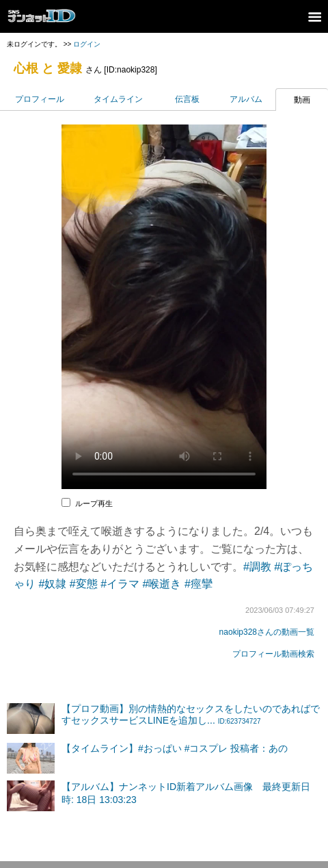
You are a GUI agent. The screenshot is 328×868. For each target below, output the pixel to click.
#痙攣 (199, 584)
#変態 (84, 584)
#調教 (257, 567)
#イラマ (120, 584)
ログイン (87, 44)
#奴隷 (52, 584)
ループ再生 (94, 503)
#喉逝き (162, 584)
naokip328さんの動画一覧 (267, 632)
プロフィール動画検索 (273, 654)
